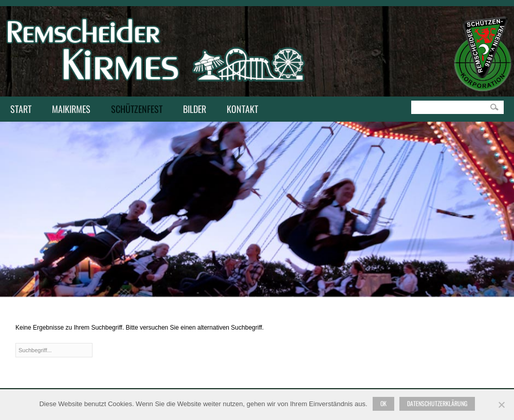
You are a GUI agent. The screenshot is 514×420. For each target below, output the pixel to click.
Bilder (195, 109)
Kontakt (240, 110)
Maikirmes (69, 110)
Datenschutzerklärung (437, 403)
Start (21, 109)
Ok (383, 403)
